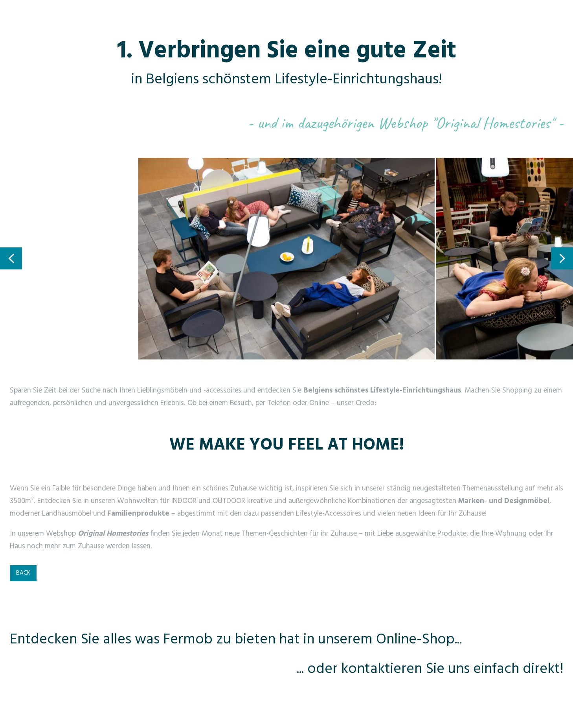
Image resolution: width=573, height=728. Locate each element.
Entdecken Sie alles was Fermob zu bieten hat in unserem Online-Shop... (236, 640)
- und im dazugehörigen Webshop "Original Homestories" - (405, 123)
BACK (23, 573)
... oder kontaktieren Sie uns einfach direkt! (430, 669)
